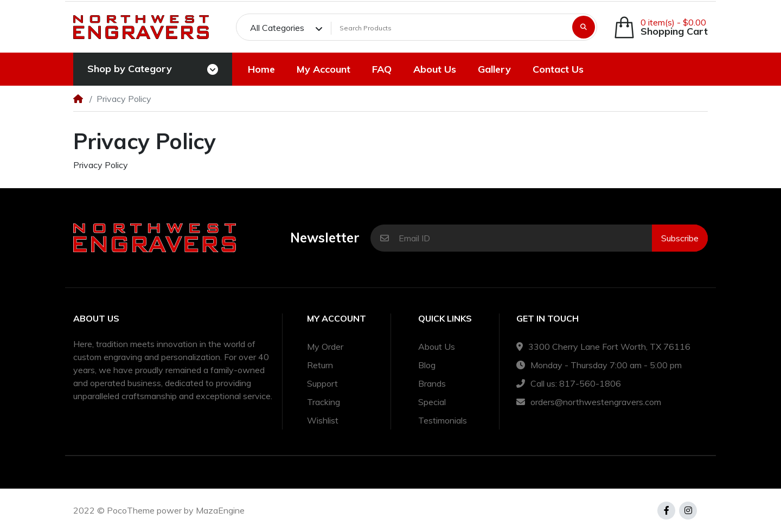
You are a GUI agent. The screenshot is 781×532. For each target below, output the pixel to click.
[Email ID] (525, 238)
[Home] (78, 99)
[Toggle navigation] (213, 69)
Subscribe (680, 238)
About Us (437, 347)
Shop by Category (130, 69)
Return (320, 365)
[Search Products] (450, 28)
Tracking (324, 402)
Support (322, 383)
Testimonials (443, 420)
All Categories (277, 28)
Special (432, 402)
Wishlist (323, 420)
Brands (432, 383)
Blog (427, 365)
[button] (661, 27)
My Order (325, 347)
